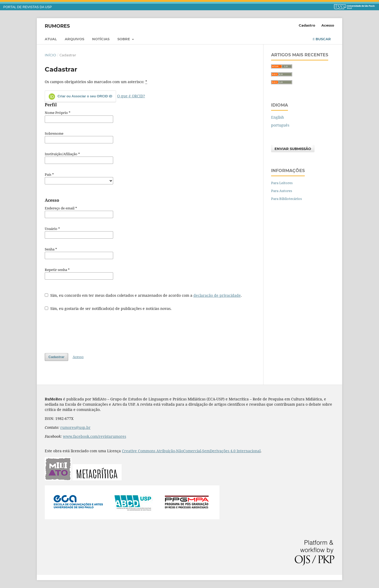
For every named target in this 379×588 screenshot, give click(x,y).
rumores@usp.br (75, 427)
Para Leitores (282, 183)
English (278, 117)
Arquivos (74, 39)
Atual (51, 39)
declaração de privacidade (217, 295)
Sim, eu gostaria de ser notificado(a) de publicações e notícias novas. (108, 308)
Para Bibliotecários (286, 199)
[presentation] (85, 329)
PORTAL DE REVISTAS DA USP (28, 7)
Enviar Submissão (293, 149)
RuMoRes (57, 26)
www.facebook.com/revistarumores (94, 436)
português (280, 125)
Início (50, 55)
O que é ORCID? (131, 96)
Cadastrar (56, 357)
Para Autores (282, 191)
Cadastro (307, 25)
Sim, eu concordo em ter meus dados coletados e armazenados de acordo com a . (143, 295)
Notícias (101, 39)
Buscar (322, 39)
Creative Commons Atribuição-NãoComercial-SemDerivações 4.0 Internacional (191, 451)
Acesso (328, 25)
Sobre (124, 39)
